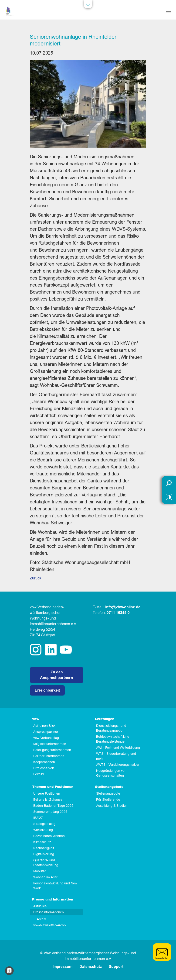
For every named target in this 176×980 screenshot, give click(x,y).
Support (116, 967)
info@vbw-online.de (123, 607)
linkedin (51, 650)
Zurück (36, 578)
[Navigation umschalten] (169, 11)
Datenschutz (91, 967)
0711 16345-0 (118, 613)
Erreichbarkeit (47, 690)
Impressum (63, 967)
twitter (66, 650)
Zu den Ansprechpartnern (57, 675)
